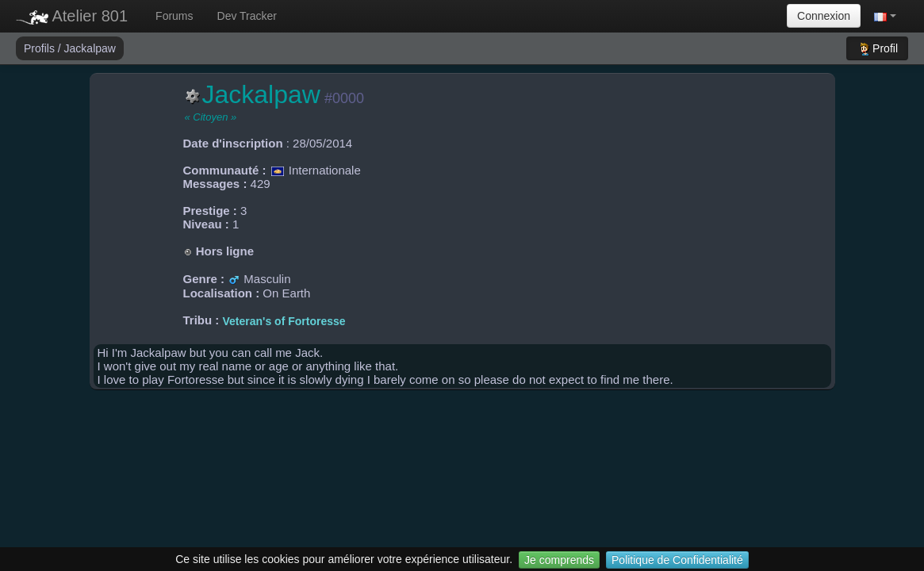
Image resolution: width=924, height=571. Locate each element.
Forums (174, 16)
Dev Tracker (247, 16)
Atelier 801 (72, 16)
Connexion (824, 16)
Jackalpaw (90, 48)
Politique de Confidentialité (677, 560)
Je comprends (559, 560)
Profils (41, 48)
